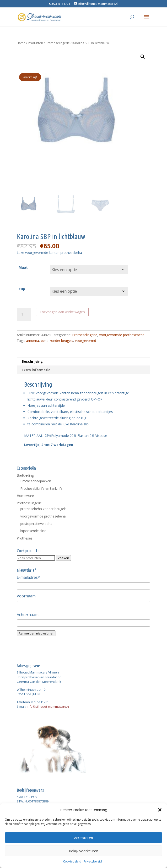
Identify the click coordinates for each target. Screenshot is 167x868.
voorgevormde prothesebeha (122, 335)
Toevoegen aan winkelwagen (62, 312)
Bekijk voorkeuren (83, 851)
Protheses (25, 538)
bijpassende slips (33, 531)
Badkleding (25, 475)
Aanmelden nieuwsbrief (36, 633)
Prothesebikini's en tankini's (41, 488)
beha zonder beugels (57, 341)
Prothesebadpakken (36, 481)
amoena (32, 341)
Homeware (25, 496)
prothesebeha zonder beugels (43, 509)
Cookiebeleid (72, 861)
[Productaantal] (24, 314)
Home (21, 43)
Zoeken (63, 558)
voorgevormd (86, 341)
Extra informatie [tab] (36, 370)
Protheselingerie (58, 43)
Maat (23, 267)
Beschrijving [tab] (32, 361)
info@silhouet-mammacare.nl (48, 707)
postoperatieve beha (36, 524)
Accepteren (83, 838)
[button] (160, 810)
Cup (22, 289)
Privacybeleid (93, 861)
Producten (35, 43)
